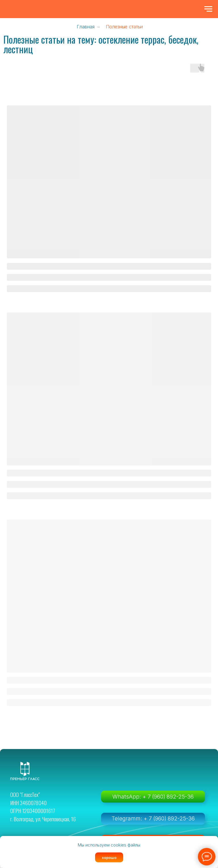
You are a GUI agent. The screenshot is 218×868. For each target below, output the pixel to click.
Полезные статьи (124, 27)
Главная (86, 27)
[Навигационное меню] (208, 9)
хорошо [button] (109, 858)
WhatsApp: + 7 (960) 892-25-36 (153, 797)
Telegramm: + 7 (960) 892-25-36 (153, 818)
